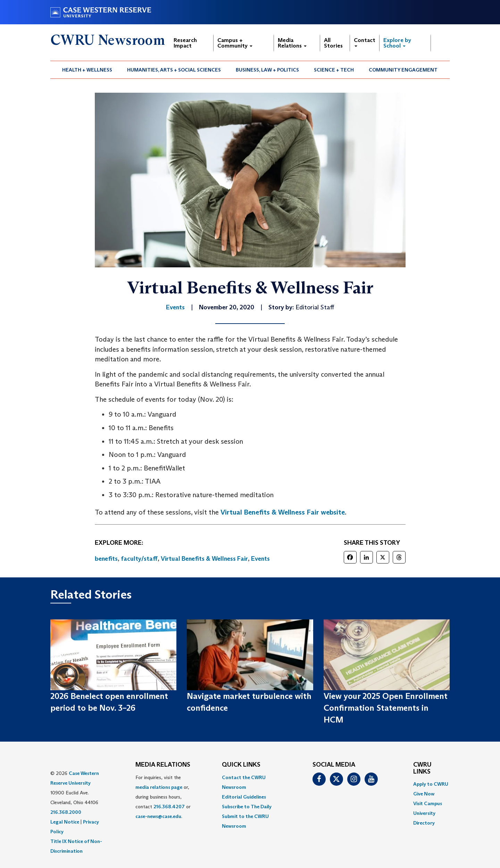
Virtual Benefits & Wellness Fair (204, 559)
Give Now (424, 794)
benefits (106, 559)
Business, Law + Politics (267, 70)
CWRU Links (422, 768)
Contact (365, 42)
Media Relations (292, 43)
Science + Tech (334, 70)
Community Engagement (403, 70)
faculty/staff (139, 559)
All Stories (333, 43)
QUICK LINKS (241, 765)
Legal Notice (65, 822)
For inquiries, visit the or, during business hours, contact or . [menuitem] (163, 797)
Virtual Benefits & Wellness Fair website (283, 512)
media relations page (159, 787)
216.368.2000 (66, 812)
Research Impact (185, 43)
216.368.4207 (169, 807)
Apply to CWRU (431, 784)
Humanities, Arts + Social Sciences (174, 70)
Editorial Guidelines (244, 797)
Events (260, 559)
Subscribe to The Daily (247, 807)
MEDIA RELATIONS (163, 765)
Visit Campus (428, 803)
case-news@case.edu (158, 816)
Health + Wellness (87, 70)
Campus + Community (235, 43)
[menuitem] (87, 70)
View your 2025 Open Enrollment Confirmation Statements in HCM (386, 708)
